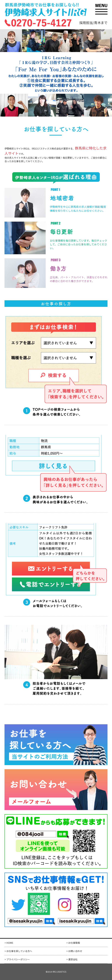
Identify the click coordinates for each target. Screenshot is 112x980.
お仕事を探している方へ (19, 951)
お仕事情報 (74, 943)
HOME (10, 943)
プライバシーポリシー (18, 959)
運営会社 (73, 959)
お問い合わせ (75, 951)
